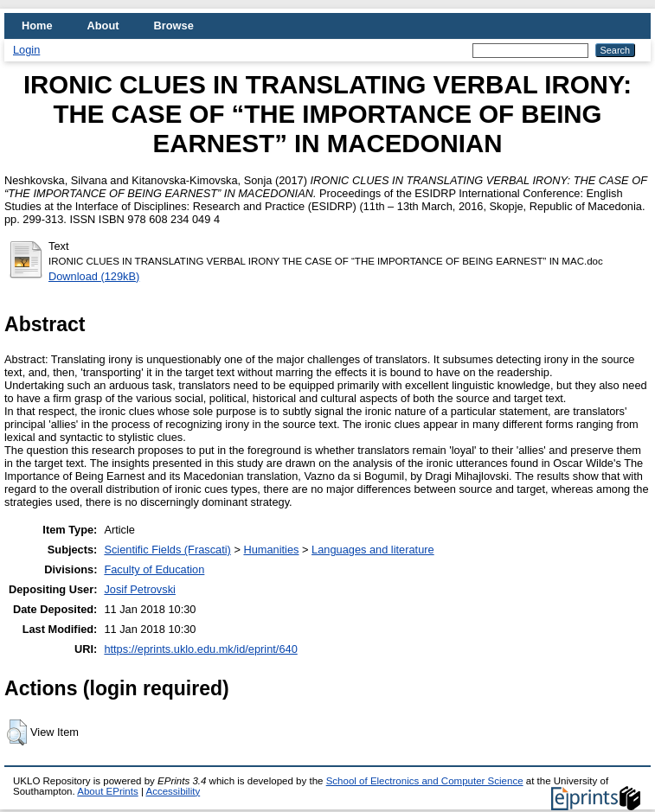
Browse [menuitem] (174, 26)
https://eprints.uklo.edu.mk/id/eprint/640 (200, 649)
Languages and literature (373, 550)
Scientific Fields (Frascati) (167, 550)
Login (26, 50)
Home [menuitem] (37, 26)
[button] (17, 732)
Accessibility (173, 791)
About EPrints (107, 791)
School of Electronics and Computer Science (425, 781)
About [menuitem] (103, 26)
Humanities (271, 550)
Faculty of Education (154, 569)
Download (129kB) (94, 276)
